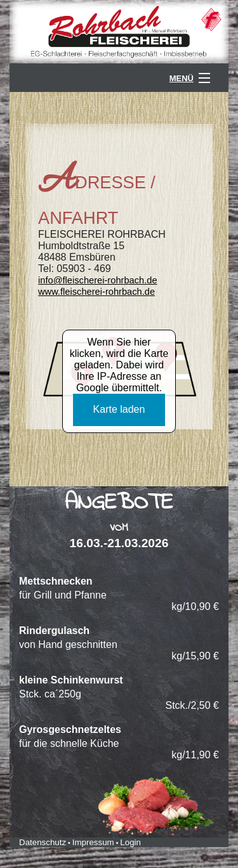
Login (130, 842)
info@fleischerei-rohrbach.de (98, 280)
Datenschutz (43, 842)
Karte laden (119, 409)
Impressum (93, 842)
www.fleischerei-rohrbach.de (96, 292)
